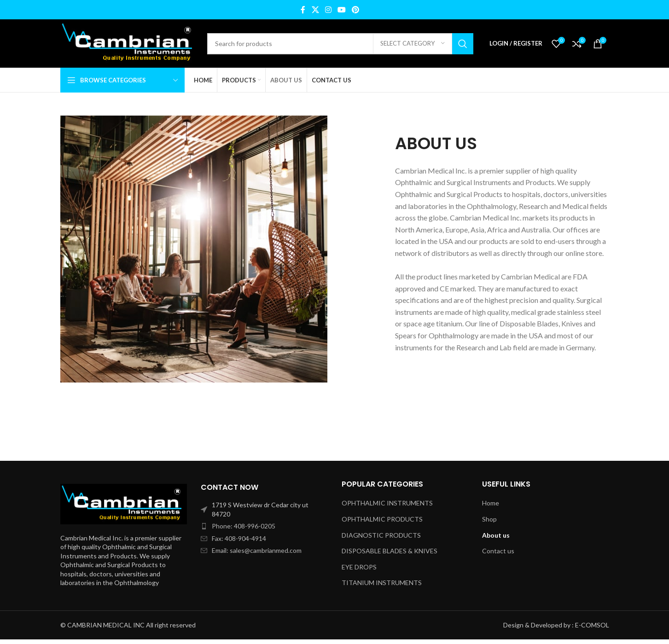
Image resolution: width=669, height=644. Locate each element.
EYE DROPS (359, 567)
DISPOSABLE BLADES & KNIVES (390, 551)
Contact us (498, 551)
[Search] (340, 44)
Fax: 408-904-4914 (239, 538)
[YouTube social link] (342, 10)
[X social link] (315, 10)
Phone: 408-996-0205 (244, 526)
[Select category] (413, 44)
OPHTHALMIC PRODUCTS (382, 519)
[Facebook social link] (303, 10)
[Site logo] (129, 43)
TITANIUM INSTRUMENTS (382, 583)
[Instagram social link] (328, 10)
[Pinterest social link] (356, 10)
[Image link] (124, 503)
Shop (489, 519)
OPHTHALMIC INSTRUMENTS (387, 503)
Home (491, 503)
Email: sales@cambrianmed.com (257, 550)
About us (496, 535)
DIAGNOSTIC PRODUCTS (381, 535)
